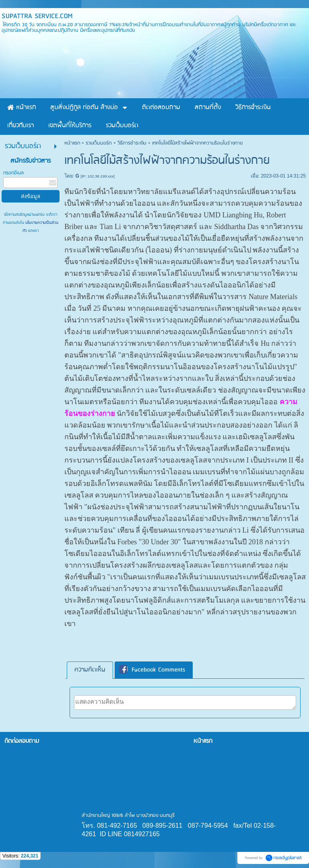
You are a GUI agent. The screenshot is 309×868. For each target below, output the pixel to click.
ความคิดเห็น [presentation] (90, 670)
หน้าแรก (72, 143)
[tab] (90, 670)
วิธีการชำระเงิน (132, 143)
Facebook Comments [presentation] (152, 670)
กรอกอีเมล (13, 173)
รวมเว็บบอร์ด (99, 143)
